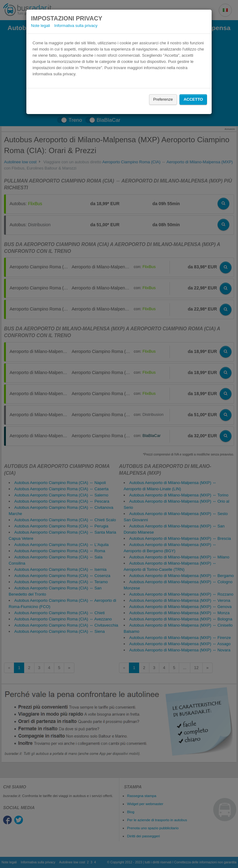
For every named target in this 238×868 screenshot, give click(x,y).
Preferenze (163, 99)
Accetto (193, 99)
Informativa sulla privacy (76, 26)
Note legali (40, 26)
